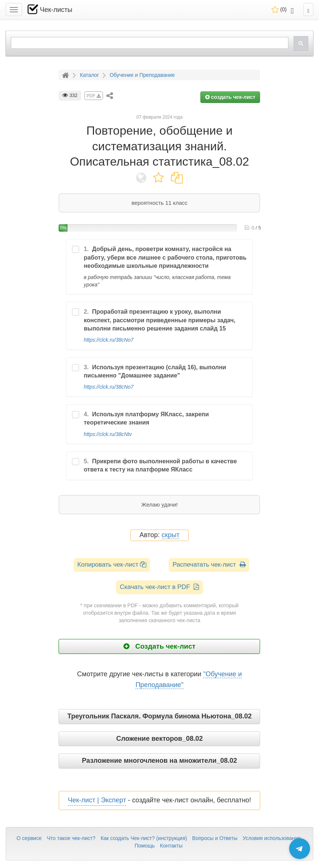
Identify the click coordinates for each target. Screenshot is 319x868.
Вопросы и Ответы (215, 838)
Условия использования (271, 838)
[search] (149, 43)
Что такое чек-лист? (71, 838)
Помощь (145, 846)
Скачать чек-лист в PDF (159, 587)
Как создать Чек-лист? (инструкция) (144, 838)
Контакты (171, 846)
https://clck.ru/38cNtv (108, 434)
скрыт (171, 535)
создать (230, 97)
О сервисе (29, 838)
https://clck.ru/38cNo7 (108, 340)
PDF (94, 96)
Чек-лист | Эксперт (97, 800)
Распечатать (209, 565)
